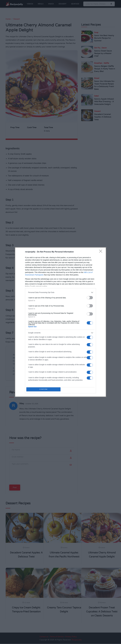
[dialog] (60, 322)
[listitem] (60, 292)
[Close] (101, 252)
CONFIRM (43, 389)
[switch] (90, 298)
